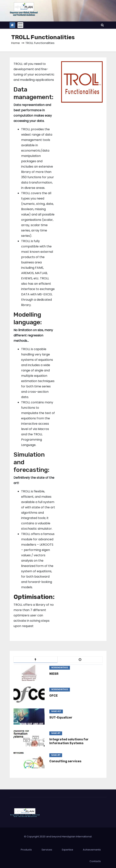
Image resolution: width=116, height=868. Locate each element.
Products (26, 850)
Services (47, 850)
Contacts (95, 861)
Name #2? (56, 711)
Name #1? (56, 733)
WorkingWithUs (60, 668)
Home (16, 43)
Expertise (68, 850)
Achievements (92, 850)
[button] (102, 25)
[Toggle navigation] (20, 25)
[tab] (36, 660)
